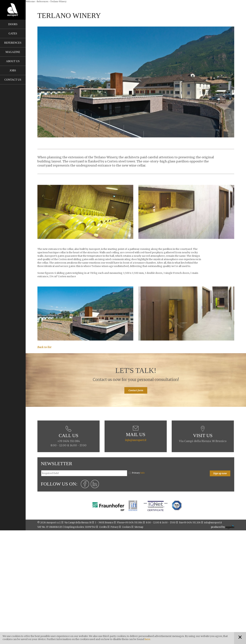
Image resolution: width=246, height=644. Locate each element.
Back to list (44, 347)
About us (13, 61)
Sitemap (139, 527)
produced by (223, 527)
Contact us (13, 80)
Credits (103, 527)
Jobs (13, 70)
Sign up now (220, 473)
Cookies (126, 527)
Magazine (13, 52)
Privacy (138, 473)
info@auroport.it (136, 440)
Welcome (30, 1)
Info (142, 473)
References (13, 43)
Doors (13, 24)
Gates (13, 33)
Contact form (136, 390)
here (147, 639)
